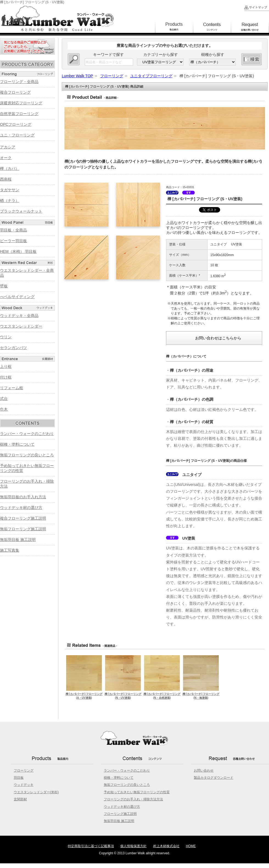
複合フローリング (15, 92)
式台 (4, 399)
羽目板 (19, 778)
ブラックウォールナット (21, 211)
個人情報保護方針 (133, 846)
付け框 (6, 377)
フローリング (24, 770)
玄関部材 (20, 799)
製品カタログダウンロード (214, 778)
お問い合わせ (204, 770)
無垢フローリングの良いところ (27, 455)
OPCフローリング (16, 124)
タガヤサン (10, 190)
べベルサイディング (17, 297)
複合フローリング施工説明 (23, 518)
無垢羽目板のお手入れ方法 (23, 497)
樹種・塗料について (17, 444)
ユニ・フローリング (17, 135)
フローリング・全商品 (19, 82)
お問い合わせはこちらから (218, 338)
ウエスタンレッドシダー (21, 326)
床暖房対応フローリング (21, 103)
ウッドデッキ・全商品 (19, 316)
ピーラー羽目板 (13, 241)
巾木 (4, 409)
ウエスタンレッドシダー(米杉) (36, 792)
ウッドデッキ (24, 785)
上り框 (6, 366)
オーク (6, 158)
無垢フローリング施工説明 (23, 529)
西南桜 (6, 179)
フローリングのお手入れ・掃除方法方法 (133, 799)
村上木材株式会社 (166, 846)
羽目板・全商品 (13, 230)
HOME (191, 846)
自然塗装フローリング (19, 114)
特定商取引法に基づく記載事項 (91, 846)
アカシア (8, 147)
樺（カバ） (10, 168)
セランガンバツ (13, 348)
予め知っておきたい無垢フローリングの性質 (137, 792)
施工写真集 (10, 550)
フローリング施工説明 (120, 814)
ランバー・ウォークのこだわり (27, 434)
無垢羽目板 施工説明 (18, 540)
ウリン (6, 337)
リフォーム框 (12, 388)
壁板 (4, 286)
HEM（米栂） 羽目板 (18, 251)
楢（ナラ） (10, 200)
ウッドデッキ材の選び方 (21, 508)
